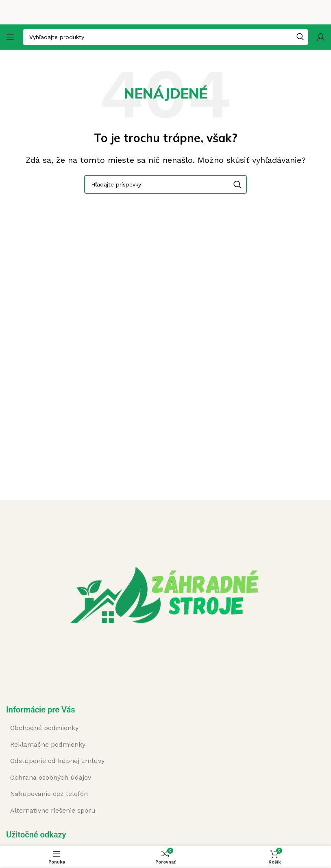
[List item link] (102, 728)
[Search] (165, 184)
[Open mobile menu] (10, 37)
